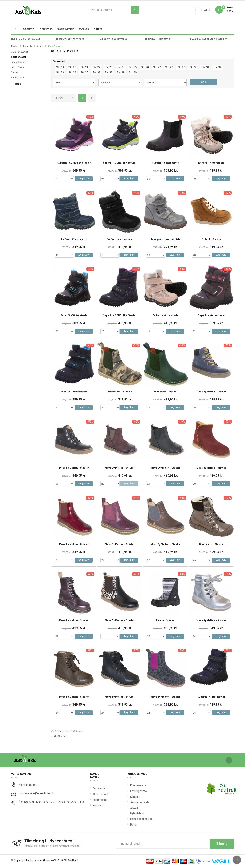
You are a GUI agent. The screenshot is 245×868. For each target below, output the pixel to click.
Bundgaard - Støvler (120, 392)
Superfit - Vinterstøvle (165, 163)
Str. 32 (218, 67)
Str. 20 (72, 67)
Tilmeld (222, 844)
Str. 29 (181, 67)
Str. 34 (72, 72)
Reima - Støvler (165, 621)
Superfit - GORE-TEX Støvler (74, 163)
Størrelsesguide (131, 802)
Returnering (100, 800)
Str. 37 (96, 72)
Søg (135, 10)
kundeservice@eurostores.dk (36, 793)
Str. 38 (108, 72)
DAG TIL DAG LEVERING (114, 39)
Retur (131, 825)
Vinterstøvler (18, 78)
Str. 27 (157, 67)
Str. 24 (120, 67)
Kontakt (131, 797)
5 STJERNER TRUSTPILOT (208, 39)
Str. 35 (84, 72)
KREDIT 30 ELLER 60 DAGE (70, 39)
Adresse (98, 806)
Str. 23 (108, 67)
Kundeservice (131, 785)
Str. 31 (205, 67)
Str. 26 (145, 67)
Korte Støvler (19, 57)
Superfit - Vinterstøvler (211, 697)
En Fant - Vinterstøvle (211, 163)
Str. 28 (169, 67)
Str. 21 (84, 67)
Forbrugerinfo (131, 791)
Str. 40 (133, 72)
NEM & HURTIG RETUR (158, 39)
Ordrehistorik (100, 794)
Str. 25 (133, 67)
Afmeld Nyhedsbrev (131, 811)
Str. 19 (60, 67)
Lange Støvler (18, 62)
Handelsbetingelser (131, 819)
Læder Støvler (18, 67)
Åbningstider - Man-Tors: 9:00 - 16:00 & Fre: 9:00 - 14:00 (52, 802)
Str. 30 (193, 67)
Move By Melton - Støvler (211, 392)
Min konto (99, 788)
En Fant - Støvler (211, 239)
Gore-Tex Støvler (20, 52)
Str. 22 (96, 67)
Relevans (59, 98)
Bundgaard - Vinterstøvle (165, 239)
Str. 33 (60, 72)
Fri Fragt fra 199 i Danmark (26, 39)
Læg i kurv (84, 179)
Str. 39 (120, 72)
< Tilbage (16, 84)
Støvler (15, 72)
